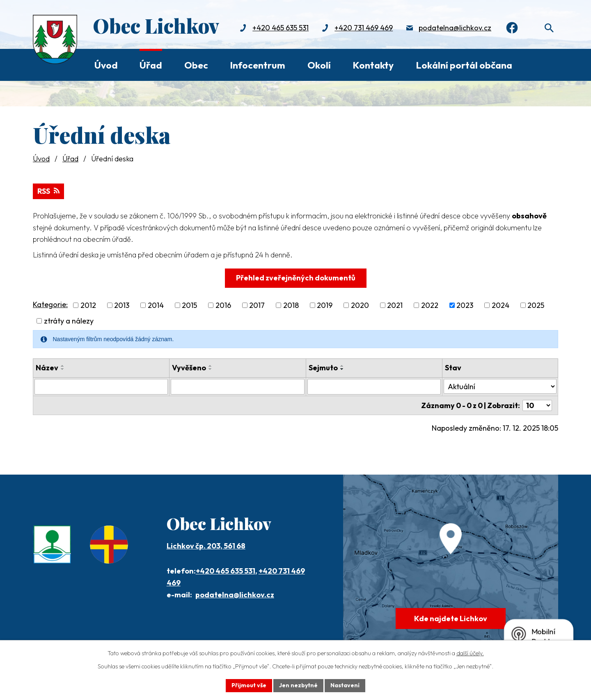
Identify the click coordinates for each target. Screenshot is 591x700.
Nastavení (345, 685)
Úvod (106, 65)
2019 (325, 305)
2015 (189, 305)
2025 (536, 305)
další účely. (470, 653)
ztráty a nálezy (69, 321)
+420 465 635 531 (281, 28)
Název (47, 368)
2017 (257, 305)
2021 (395, 305)
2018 (291, 305)
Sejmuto (323, 368)
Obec (196, 65)
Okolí (319, 65)
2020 (360, 305)
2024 (501, 305)
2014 (156, 305)
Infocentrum (258, 65)
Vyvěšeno (189, 368)
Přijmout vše (249, 685)
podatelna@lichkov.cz (455, 28)
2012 (88, 305)
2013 (122, 305)
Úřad (151, 65)
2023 (465, 305)
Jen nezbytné (298, 685)
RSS (48, 191)
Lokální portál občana (464, 65)
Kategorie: (50, 304)
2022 (430, 305)
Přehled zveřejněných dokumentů (296, 278)
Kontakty (373, 65)
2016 (223, 305)
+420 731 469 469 (364, 28)
